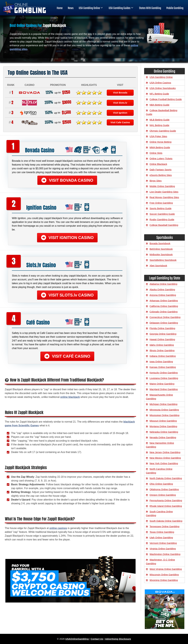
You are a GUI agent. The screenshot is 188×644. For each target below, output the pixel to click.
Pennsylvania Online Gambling (166, 500)
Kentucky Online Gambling (164, 373)
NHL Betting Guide (159, 125)
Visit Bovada (120, 93)
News (71, 8)
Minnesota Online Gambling (164, 410)
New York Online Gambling (164, 463)
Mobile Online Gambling (162, 186)
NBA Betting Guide (159, 105)
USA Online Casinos (160, 83)
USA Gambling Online (91, 8)
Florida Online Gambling (162, 328)
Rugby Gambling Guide (162, 219)
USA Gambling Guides (121, 8)
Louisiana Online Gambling (164, 378)
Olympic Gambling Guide (163, 131)
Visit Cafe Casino (120, 122)
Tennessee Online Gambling (164, 526)
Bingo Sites (156, 181)
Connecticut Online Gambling (165, 317)
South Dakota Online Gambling (166, 521)
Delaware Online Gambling (164, 323)
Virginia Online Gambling (163, 549)
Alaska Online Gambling (162, 289)
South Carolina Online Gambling (159, 513)
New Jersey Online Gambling (165, 452)
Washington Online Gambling (165, 554)
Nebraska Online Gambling (164, 432)
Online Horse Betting (160, 142)
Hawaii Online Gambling (162, 339)
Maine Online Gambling (162, 384)
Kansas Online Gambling (163, 367)
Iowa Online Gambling (161, 362)
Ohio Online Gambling (161, 484)
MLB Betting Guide (159, 120)
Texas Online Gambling (162, 532)
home (60, 8)
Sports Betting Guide (160, 208)
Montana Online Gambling (163, 426)
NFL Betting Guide (159, 94)
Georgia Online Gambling (163, 334)
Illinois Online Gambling (162, 350)
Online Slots (156, 153)
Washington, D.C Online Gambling (160, 562)
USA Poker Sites (158, 136)
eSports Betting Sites (161, 175)
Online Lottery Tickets (161, 158)
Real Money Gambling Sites (164, 197)
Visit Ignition (120, 113)
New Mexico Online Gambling (165, 458)
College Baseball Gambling (164, 225)
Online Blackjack (158, 164)
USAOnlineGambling (77, 639)
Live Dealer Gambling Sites (164, 192)
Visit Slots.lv (120, 103)
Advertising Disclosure (118, 639)
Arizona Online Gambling (163, 295)
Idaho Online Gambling (162, 345)
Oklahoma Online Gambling (164, 489)
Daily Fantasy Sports (160, 170)
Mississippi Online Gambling (164, 415)
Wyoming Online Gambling (164, 580)
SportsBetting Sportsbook (163, 260)
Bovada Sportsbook (160, 243)
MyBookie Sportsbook (161, 254)
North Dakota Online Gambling (166, 478)
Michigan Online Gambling (163, 404)
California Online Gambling (164, 306)
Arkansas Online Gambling (164, 301)
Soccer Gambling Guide (162, 214)
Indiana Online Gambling (163, 356)
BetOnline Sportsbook (161, 249)
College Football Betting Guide (166, 99)
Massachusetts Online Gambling (159, 397)
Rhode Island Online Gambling (166, 506)
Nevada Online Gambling (163, 437)
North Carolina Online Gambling (159, 471)
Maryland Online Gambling (164, 389)
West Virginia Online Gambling (166, 569)
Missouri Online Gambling (163, 421)
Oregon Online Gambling (163, 495)
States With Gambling (150, 8)
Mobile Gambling (175, 8)
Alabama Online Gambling (163, 284)
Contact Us (97, 639)
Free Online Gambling (161, 203)
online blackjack (70, 397)
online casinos (58, 528)
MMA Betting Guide (160, 147)
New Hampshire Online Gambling (160, 445)
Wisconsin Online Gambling (164, 575)
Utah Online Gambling (161, 537)
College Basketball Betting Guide (162, 112)
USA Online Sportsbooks (163, 88)
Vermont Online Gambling (163, 543)
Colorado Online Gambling (164, 312)
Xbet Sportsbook (158, 266)
